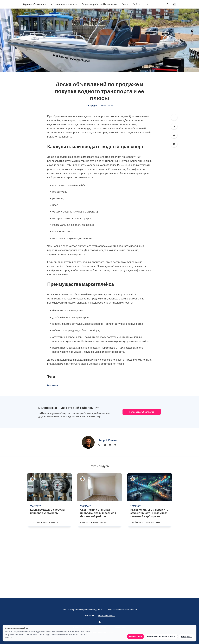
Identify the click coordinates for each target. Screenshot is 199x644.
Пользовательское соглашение (123, 610)
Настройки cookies (107, 616)
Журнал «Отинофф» (35, 4)
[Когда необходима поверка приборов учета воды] (49, 517)
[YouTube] (174, 135)
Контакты (89, 616)
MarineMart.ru (55, 299)
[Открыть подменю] (147, 4)
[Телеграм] (174, 126)
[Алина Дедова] (32, 479)
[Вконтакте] (174, 144)
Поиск (125, 4)
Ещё (137, 4)
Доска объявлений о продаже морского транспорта (78, 157)
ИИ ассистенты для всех (64, 4)
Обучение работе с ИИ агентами (99, 4)
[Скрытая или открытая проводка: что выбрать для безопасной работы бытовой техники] (99, 517)
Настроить (187, 636)
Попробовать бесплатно (142, 412)
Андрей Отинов (108, 440)
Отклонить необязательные (161, 636)
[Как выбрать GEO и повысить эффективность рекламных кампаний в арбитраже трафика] (150, 517)
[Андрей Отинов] (88, 442)
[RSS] (100, 622)
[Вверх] (174, 117)
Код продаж (92, 105)
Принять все (135, 636)
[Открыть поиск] (168, 4)
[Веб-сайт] (99, 445)
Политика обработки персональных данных (82, 610)
